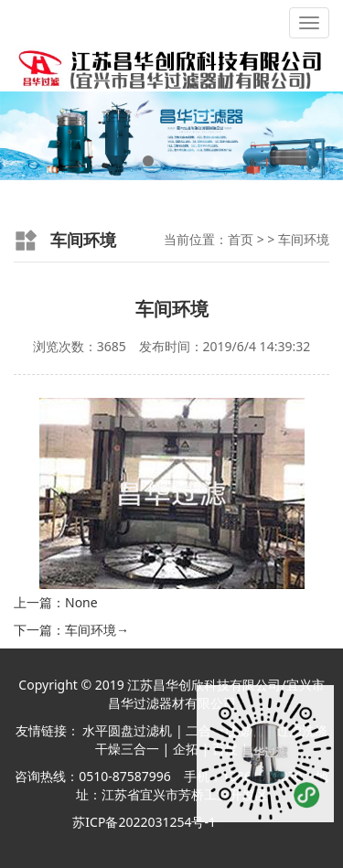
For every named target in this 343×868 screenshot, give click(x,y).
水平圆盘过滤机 (127, 730)
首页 (241, 239)
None (81, 602)
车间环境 (304, 239)
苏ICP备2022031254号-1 (144, 822)
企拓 (186, 749)
